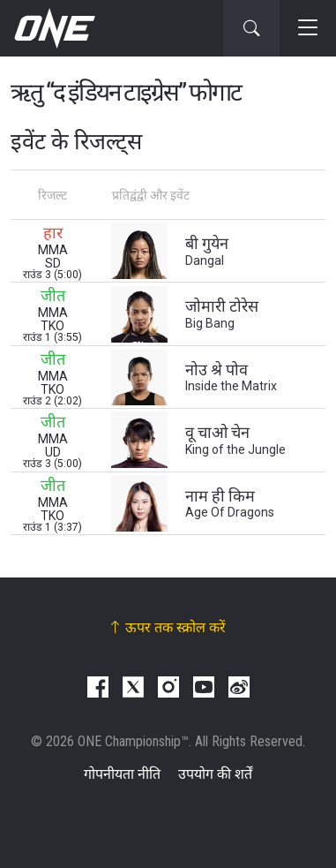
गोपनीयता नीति (122, 774)
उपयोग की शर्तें (215, 774)
